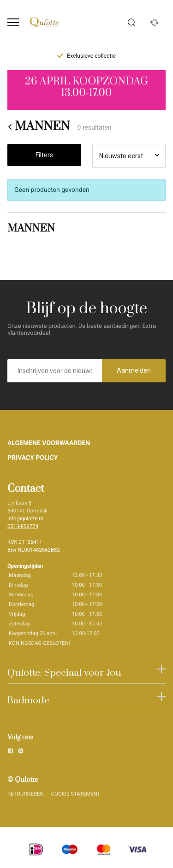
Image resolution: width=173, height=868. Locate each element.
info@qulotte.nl (25, 518)
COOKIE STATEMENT (76, 794)
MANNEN (39, 127)
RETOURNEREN (26, 794)
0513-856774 (23, 526)
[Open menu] (13, 22)
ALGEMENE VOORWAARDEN (49, 443)
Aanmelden (134, 370)
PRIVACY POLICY (33, 458)
